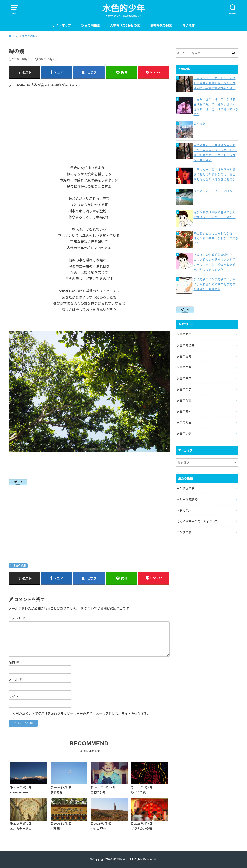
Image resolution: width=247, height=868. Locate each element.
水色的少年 (123, 9)
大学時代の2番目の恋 (125, 25)
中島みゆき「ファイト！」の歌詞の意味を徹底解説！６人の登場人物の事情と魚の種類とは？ (215, 83)
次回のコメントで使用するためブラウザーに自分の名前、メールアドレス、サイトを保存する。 (81, 714)
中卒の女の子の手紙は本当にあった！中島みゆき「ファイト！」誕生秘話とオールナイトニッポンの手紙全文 (215, 152)
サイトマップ (62, 25)
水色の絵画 (184, 423)
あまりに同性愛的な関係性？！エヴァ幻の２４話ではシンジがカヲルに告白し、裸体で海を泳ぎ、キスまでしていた (215, 262)
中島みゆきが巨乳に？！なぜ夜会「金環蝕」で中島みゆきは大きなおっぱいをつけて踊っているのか (216, 107)
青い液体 (189, 25)
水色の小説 (184, 433)
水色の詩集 (20, 566)
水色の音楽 (184, 367)
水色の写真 (184, 400)
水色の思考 (184, 356)
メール (16, 679)
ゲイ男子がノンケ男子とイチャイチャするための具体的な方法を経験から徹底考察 (215, 284)
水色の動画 (184, 411)
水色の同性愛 (91, 25)
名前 (14, 662)
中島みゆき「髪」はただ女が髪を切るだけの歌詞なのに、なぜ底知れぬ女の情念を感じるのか (215, 175)
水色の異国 (184, 378)
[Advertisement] (89, 123)
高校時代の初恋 (161, 25)
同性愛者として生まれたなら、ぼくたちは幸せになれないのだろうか (216, 239)
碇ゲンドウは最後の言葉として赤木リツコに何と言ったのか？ (215, 215)
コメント (17, 618)
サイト (14, 697)
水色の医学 (184, 389)
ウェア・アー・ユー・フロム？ (214, 191)
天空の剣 (199, 124)
